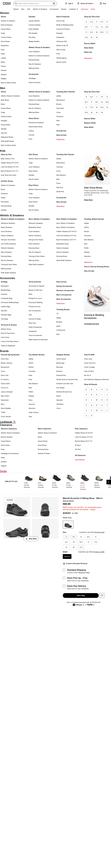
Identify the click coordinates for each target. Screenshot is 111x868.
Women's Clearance (9, 429)
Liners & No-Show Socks (10, 341)
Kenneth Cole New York (65, 384)
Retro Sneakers (6, 252)
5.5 (102, 22)
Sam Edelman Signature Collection (96, 379)
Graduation (60, 37)
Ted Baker (60, 404)
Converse (60, 167)
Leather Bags (6, 306)
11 (107, 32)
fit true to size (99, 532)
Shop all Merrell (68, 501)
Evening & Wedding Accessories (94, 316)
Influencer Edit (62, 41)
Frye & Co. (5, 388)
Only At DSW (89, 355)
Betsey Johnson (7, 363)
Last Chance (80, 460)
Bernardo (60, 367)
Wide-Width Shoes (7, 141)
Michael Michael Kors (64, 392)
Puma (58, 183)
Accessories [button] (54, 9)
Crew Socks (5, 337)
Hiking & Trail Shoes (8, 240)
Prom (58, 54)
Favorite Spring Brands (10, 355)
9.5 (91, 32)
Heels (3, 54)
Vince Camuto (6, 416)
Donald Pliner (61, 375)
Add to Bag (81, 595)
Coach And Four (90, 363)
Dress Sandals (34, 29)
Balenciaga (60, 363)
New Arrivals (61, 50)
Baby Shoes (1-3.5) (8, 159)
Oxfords (31, 135)
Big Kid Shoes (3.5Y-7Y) (10, 171)
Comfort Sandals (35, 25)
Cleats (3, 198)
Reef (58, 125)
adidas (59, 96)
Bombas (59, 322)
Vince (58, 408)
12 (92, 37)
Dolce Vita (5, 375)
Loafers (3, 58)
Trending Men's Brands (66, 92)
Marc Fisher (5, 396)
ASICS (86, 227)
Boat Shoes (5, 100)
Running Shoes (34, 60)
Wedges (4, 79)
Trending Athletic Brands (94, 219)
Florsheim (60, 116)
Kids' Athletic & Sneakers (67, 219)
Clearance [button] (84, 9)
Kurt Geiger (60, 388)
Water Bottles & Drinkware (38, 340)
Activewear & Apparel (36, 286)
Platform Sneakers (7, 248)
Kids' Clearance (81, 429)
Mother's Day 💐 (62, 45)
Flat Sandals (33, 33)
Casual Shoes (6, 29)
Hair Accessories (35, 311)
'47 (58, 314)
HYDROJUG (61, 330)
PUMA (86, 248)
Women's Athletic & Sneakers (13, 219)
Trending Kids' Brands (65, 154)
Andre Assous (61, 359)
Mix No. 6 (88, 375)
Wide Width (89, 48)
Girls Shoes (33, 154)
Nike (58, 121)
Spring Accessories (64, 286)
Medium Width (90, 123)
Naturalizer (5, 400)
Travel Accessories (35, 335)
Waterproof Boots (7, 137)
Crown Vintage (89, 367)
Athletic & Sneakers (8, 21)
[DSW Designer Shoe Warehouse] (7, 3)
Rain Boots (5, 202)
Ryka (30, 400)
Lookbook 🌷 (74, 9)
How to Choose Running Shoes (97, 267)
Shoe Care (32, 323)
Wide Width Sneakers (8, 273)
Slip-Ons (4, 133)
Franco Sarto (5, 384)
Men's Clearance (44, 429)
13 (97, 37)
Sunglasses (33, 331)
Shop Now (88, 200)
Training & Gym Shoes (9, 264)
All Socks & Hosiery (9, 325)
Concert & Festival (63, 29)
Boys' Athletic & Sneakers (66, 227)
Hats (30, 315)
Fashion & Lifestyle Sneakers (39, 56)
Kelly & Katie (89, 371)
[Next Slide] (109, 482)
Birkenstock (61, 100)
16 (102, 112)
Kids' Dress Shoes (93, 188)
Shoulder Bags (6, 315)
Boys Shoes (33, 185)
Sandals (4, 70)
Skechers (60, 187)
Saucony (32, 404)
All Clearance (80, 455)
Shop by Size (6, 154)
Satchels (4, 311)
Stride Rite (60, 192)
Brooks (59, 104)
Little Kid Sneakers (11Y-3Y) (66, 236)
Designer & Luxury (35, 298)
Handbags (32, 78)
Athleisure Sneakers (8, 223)
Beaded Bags (6, 290)
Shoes (3, 17)
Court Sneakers (34, 52)
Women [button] (16, 9)
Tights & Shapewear (8, 346)
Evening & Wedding (36, 302)
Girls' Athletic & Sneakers (66, 223)
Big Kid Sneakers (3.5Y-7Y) (66, 240)
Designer (60, 33)
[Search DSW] (35, 3)
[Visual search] (54, 3)
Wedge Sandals (34, 41)
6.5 (86, 27)
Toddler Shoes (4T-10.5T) (10, 163)
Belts (30, 294)
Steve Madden (6, 408)
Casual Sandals (34, 21)
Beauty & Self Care (36, 290)
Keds (30, 375)
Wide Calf (88, 52)
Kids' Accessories (64, 299)
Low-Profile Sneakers (8, 244)
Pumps (3, 66)
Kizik (30, 379)
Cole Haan (60, 108)
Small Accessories (35, 327)
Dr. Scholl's (5, 379)
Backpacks (5, 286)
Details (93, 509)
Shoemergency (62, 58)
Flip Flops (32, 37)
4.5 (91, 22)
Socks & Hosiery (35, 82)
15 (97, 112)
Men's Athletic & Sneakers (39, 219)
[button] (102, 595)
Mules (3, 62)
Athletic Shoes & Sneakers (39, 47)
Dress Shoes (5, 41)
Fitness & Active (34, 306)
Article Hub (60, 21)
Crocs (58, 112)
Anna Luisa (88, 359)
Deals (93, 9)
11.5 (86, 37)
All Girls (78, 449)
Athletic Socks (6, 329)
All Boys (78, 445)
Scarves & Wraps (35, 319)
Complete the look (92, 324)
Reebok (87, 252)
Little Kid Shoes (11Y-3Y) (10, 167)
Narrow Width (90, 43)
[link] (29, 483)
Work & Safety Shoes (8, 83)
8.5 (107, 27)
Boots (3, 104)
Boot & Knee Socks (8, 333)
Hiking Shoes (6, 125)
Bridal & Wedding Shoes (65, 25)
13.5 (86, 112)
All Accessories (35, 282)
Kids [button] (29, 9)
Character (4, 193)
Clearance (88, 58)
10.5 (102, 32)
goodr (58, 326)
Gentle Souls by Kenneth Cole (67, 379)
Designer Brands (63, 355)
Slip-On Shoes (34, 179)
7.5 (97, 27)
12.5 (102, 107)
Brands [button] (64, 9)
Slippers (4, 74)
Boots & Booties (7, 25)
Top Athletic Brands (37, 355)
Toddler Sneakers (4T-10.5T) (66, 231)
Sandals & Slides (44, 453)
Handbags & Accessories (10, 453)
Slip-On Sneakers (35, 64)
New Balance (61, 175)
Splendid (59, 400)
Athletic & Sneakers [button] (40, 9)
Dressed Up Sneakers (36, 122)
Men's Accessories (64, 295)
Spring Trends (61, 62)
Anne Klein (5, 359)
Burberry (59, 371)
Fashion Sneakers (7, 236)
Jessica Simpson (7, 392)
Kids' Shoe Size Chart (9, 175)
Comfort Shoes (6, 37)
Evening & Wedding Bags (10, 302)
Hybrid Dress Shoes (36, 127)
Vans (30, 416)
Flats (3, 50)
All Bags (4, 282)
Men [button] (23, 9)
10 (97, 32)
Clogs (3, 33)
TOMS (3, 412)
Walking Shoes (34, 68)
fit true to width (99, 552)
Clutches (4, 294)
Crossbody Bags (7, 298)
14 (92, 112)
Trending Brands (63, 309)
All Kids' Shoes (7, 181)
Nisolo (59, 396)
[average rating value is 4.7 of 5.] (69, 513)
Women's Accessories (65, 290)
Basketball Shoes (35, 227)
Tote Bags (4, 319)
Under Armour (34, 412)
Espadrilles (5, 45)
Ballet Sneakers (7, 227)
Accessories (61, 131)
